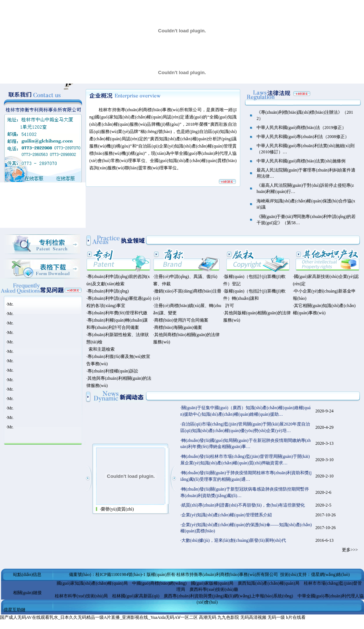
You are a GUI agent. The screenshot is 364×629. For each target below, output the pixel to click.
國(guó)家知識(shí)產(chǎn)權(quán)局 (92, 583)
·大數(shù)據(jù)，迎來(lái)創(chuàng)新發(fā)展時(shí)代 (233, 540)
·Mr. (10, 304)
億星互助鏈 (15, 610)
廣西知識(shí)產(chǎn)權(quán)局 (269, 583)
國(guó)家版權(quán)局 (212, 583)
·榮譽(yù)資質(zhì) (117, 509)
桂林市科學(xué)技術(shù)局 (81, 596)
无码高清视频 (253, 617)
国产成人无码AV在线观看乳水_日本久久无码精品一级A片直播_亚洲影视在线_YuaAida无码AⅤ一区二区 (99, 617)
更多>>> (350, 550)
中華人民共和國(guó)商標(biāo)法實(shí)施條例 (301, 161)
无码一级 (276, 617)
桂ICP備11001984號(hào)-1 (120, 574)
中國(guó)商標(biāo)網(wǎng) (159, 583)
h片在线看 (296, 617)
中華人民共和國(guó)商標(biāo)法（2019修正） (301, 128)
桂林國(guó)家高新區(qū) (136, 596)
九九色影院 (228, 617)
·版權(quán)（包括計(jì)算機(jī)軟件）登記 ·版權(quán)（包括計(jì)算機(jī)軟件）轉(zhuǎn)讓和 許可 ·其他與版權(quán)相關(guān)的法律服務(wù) (257, 298)
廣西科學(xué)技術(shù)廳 (214, 589)
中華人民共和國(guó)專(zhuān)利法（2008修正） (303, 137)
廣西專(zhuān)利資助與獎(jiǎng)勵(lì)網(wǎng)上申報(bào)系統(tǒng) (228, 596)
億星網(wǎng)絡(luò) (330, 574)
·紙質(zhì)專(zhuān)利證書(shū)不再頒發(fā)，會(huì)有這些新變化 (243, 505)
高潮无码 (208, 617)
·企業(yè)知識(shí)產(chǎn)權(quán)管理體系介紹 (226, 515)
